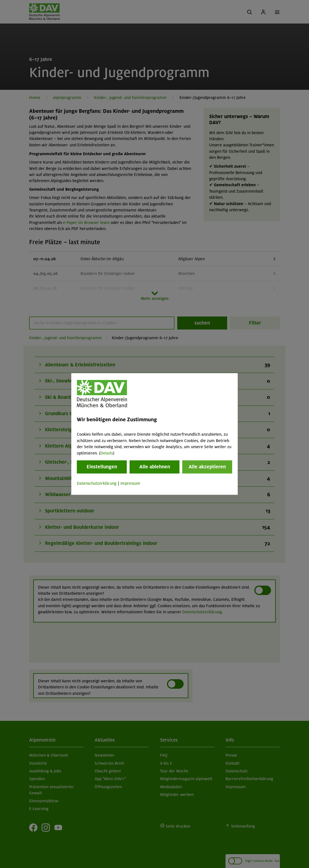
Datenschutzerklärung (97, 483)
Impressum (130, 483)
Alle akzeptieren (207, 467)
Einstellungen (102, 467)
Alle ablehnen (155, 467)
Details (107, 453)
